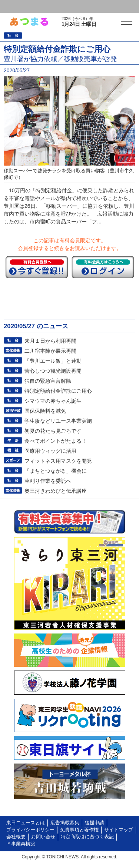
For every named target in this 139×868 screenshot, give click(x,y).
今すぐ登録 (37, 267)
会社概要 (16, 837)
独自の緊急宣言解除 (48, 381)
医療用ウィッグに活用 (50, 451)
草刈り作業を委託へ (48, 481)
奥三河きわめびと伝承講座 (56, 491)
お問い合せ (43, 837)
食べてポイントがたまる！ (56, 441)
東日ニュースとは (26, 823)
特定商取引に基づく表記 (87, 837)
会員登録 (57, 6)
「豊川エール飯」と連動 (53, 361)
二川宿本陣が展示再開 (50, 351)
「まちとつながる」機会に (56, 471)
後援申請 (95, 823)
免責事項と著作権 (79, 830)
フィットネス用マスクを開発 (58, 461)
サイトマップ (119, 830)
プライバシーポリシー (30, 830)
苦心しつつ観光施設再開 (53, 371)
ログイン (21, 6)
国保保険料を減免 (45, 411)
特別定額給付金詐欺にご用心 (58, 391)
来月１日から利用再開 (50, 341)
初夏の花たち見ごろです (53, 431)
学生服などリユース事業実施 (58, 421)
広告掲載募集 (65, 823)
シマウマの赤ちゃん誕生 (53, 401)
